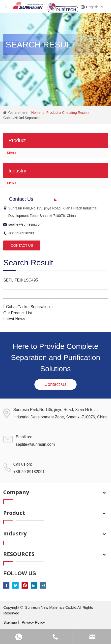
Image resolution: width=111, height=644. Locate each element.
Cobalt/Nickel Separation (22, 118)
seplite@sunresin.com (23, 224)
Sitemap (10, 622)
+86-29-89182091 (19, 233)
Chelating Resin (75, 113)
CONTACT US (22, 245)
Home (36, 113)
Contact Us (55, 384)
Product (53, 113)
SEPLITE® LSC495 (21, 280)
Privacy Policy (33, 622)
